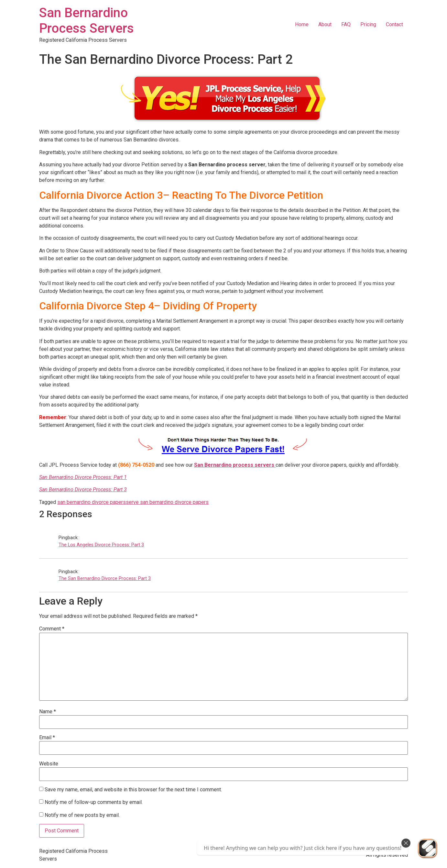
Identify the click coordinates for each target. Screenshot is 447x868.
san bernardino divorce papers (92, 502)
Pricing (368, 24)
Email (47, 738)
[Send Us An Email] (428, 849)
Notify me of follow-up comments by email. (94, 802)
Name (48, 712)
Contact (394, 24)
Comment (52, 629)
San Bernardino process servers (235, 465)
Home (302, 24)
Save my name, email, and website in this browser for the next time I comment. (133, 790)
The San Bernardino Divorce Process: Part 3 (105, 579)
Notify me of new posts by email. (82, 815)
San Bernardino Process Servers (87, 21)
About (325, 24)
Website (49, 764)
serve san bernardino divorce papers (167, 502)
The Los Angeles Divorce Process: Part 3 (101, 545)
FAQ (346, 24)
